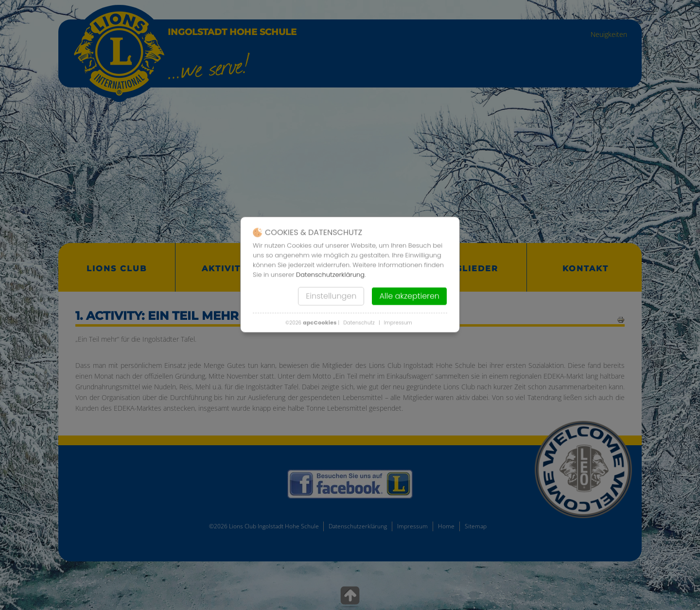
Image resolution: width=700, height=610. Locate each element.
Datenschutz (359, 322)
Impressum (398, 322)
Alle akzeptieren (409, 296)
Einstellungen (331, 296)
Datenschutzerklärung (330, 274)
